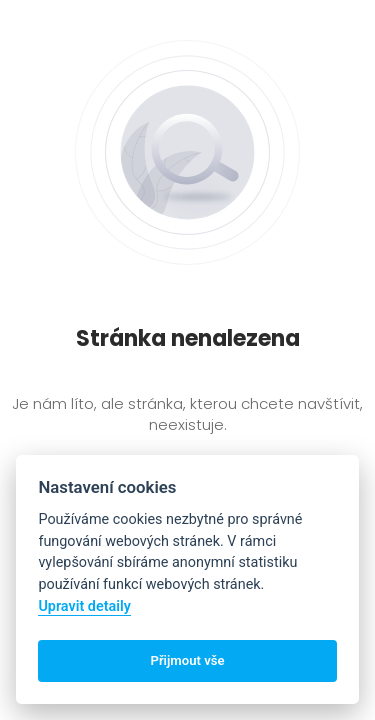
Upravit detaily (84, 606)
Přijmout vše (187, 660)
